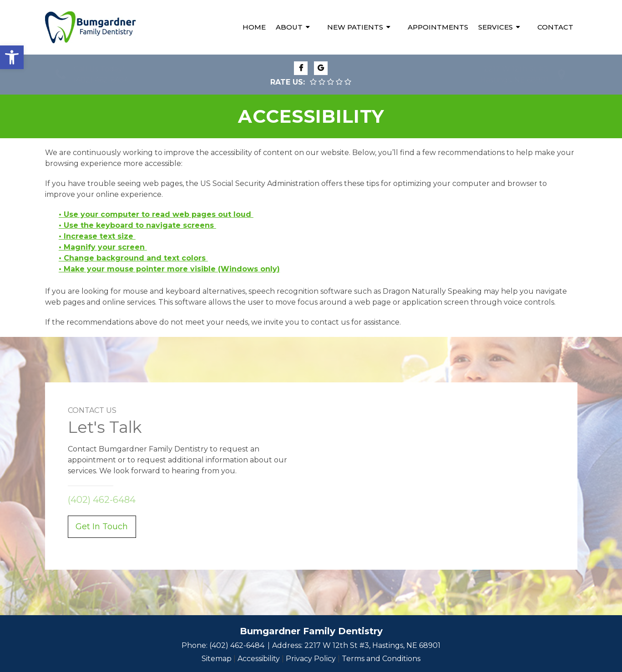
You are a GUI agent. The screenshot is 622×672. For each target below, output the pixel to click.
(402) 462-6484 (101, 80)
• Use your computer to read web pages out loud (156, 214)
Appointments (438, 27)
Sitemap (217, 659)
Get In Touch (102, 527)
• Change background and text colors (133, 258)
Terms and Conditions (381, 659)
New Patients (355, 27)
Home (254, 27)
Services (496, 27)
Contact (555, 27)
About (289, 27)
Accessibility (259, 659)
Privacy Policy (311, 659)
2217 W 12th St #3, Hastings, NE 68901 (372, 645)
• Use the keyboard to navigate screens (137, 225)
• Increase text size (97, 236)
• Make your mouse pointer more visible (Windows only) (169, 269)
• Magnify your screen (103, 247)
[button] (12, 57)
